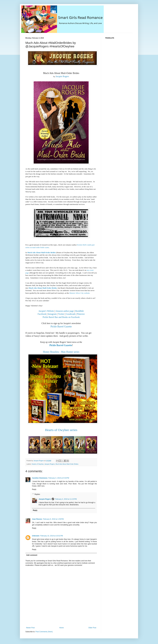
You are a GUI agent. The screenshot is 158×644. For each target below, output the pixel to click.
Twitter (61, 314)
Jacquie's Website (46, 311)
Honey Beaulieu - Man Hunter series (61, 352)
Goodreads (71, 314)
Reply (34, 489)
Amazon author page (65, 311)
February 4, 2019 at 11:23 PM (66, 499)
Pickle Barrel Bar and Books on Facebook (61, 317)
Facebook (42, 314)
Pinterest (81, 314)
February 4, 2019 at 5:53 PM (59, 478)
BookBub (79, 311)
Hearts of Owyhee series (61, 430)
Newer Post (30, 628)
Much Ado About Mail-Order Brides (41, 252)
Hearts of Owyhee (38, 464)
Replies (37, 494)
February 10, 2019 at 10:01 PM (52, 536)
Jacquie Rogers (62, 76)
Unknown (36, 536)
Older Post (92, 628)
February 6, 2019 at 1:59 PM (53, 519)
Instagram (52, 314)
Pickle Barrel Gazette (61, 327)
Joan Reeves (37, 519)
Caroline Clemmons (40, 478)
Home (62, 628)
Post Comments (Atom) (44, 632)
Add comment (32, 555)
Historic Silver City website (79, 293)
